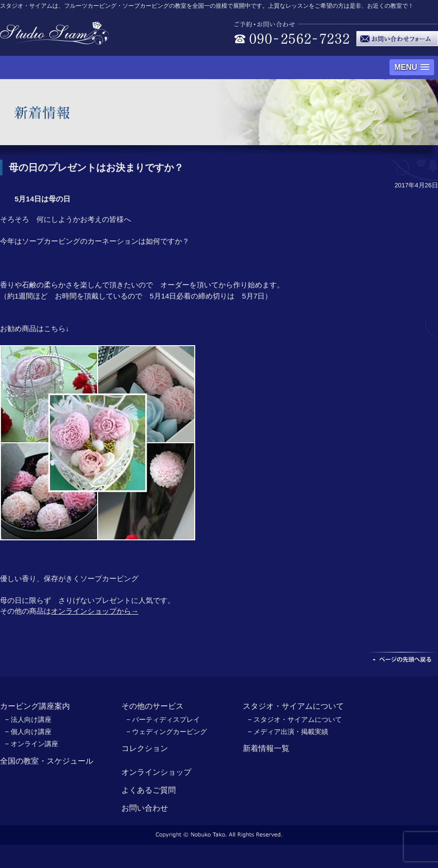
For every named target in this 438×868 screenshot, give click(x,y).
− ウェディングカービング (167, 732)
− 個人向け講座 (28, 732)
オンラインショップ (156, 772)
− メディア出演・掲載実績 (288, 732)
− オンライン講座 (32, 744)
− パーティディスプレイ (163, 719)
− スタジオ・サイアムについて (295, 719)
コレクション (145, 748)
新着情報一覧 (266, 748)
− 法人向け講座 (28, 719)
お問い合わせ (145, 808)
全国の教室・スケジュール (47, 761)
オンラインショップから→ (95, 611)
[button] (412, 67)
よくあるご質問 (149, 790)
